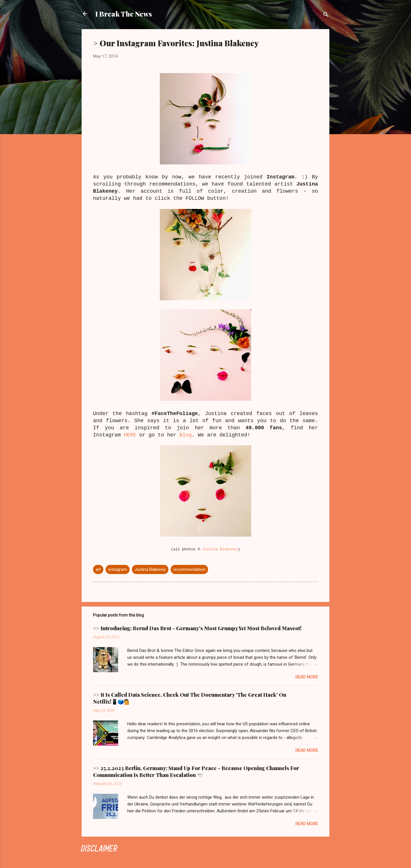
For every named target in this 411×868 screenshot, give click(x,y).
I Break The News (124, 14)
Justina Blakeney (220, 549)
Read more (307, 677)
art (98, 569)
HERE (130, 435)
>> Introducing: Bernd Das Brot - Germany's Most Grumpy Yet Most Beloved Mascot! (197, 628)
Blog (185, 435)
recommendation (189, 569)
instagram (118, 569)
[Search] (326, 16)
